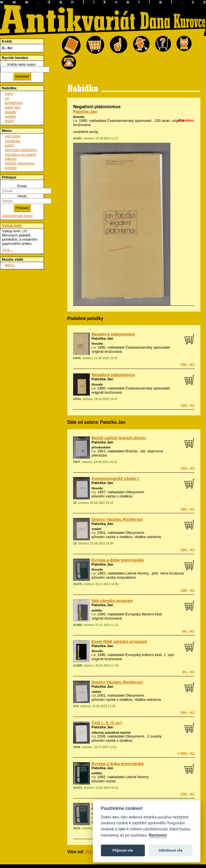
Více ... (8, 250)
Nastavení (158, 835)
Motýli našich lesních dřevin (119, 438)
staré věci (13, 107)
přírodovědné (101, 447)
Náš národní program (112, 601)
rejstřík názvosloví (20, 163)
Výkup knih (12, 225)
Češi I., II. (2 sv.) (107, 723)
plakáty (11, 112)
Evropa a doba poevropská (117, 560)
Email (22, 186)
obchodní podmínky (21, 150)
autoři (9, 145)
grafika (10, 116)
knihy (9, 94)
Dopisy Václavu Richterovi (117, 519)
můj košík (13, 136)
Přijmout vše (123, 850)
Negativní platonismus (113, 334)
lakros (10, 265)
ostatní (96, 529)
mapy (9, 121)
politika (97, 610)
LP (7, 98)
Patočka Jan (85, 112)
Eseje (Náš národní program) (119, 642)
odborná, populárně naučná (111, 733)
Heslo (22, 196)
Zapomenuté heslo (18, 216)
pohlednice (14, 103)
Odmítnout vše (170, 850)
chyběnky (13, 141)
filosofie (79, 117)
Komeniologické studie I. (116, 479)
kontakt (11, 168)
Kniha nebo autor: (22, 64)
